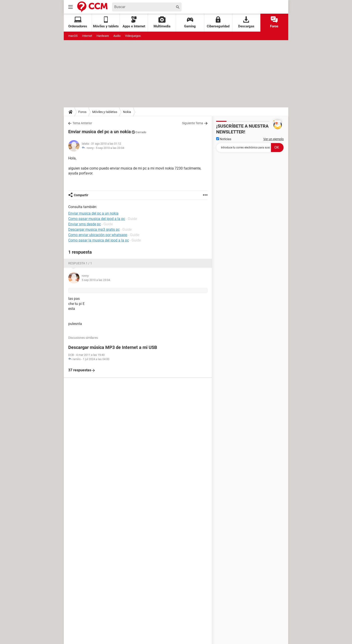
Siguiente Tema (193, 123)
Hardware (103, 36)
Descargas (246, 22)
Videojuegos (133, 36)
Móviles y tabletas (105, 112)
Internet (87, 36)
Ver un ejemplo (274, 139)
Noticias (224, 139)
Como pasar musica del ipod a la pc (97, 219)
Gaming (190, 22)
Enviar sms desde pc (85, 224)
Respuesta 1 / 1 (80, 263)
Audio (117, 36)
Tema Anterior (82, 123)
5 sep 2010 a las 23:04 (110, 148)
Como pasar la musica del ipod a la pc (99, 240)
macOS (73, 36)
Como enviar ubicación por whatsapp (98, 235)
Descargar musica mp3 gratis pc (94, 230)
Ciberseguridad (218, 22)
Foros (274, 22)
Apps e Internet (134, 22)
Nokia (127, 112)
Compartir (81, 195)
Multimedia (162, 22)
